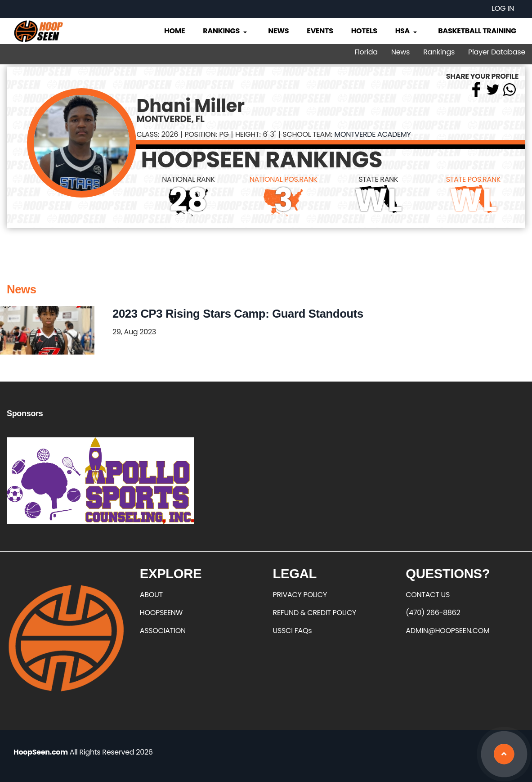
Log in (503, 8)
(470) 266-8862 (433, 613)
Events (320, 31)
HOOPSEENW (161, 613)
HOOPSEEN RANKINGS (262, 160)
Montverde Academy (373, 134)
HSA (407, 31)
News (278, 31)
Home (174, 31)
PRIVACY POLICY (300, 595)
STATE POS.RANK (473, 179)
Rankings (226, 31)
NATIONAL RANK (188, 179)
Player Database (497, 52)
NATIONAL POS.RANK (284, 179)
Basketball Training (477, 31)
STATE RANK (378, 179)
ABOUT (151, 595)
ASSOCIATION (163, 631)
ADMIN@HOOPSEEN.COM (447, 631)
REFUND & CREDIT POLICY (315, 613)
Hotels (364, 31)
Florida (366, 52)
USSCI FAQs (293, 631)
